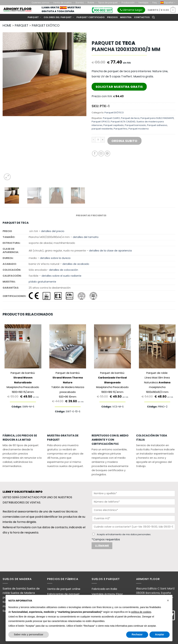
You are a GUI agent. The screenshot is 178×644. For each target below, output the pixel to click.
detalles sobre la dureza (55, 258)
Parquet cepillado (114, 125)
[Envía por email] (101, 153)
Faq (155, 3)
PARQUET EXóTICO (46, 25)
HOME (7, 25)
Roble (91, 3)
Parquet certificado (91, 17)
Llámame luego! (131, 10)
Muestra (126, 17)
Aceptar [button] (160, 634)
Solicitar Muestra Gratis (119, 87)
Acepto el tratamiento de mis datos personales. (124, 534)
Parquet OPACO (101, 122)
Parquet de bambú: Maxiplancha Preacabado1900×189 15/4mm (112, 382)
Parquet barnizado (135, 125)
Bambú (80, 3)
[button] (168, 600)
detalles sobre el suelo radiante (61, 276)
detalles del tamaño (86, 237)
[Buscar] (153, 17)
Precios (112, 17)
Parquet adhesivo (157, 125)
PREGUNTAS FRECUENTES (91, 215)
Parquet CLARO (111, 118)
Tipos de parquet (108, 3)
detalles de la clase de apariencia (110, 251)
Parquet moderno (139, 129)
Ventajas (143, 3)
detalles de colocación (64, 270)
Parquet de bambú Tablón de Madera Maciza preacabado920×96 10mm (68, 385)
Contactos (142, 17)
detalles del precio (53, 231)
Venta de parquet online (64, 589)
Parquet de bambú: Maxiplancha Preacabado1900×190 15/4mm (23, 382)
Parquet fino (121, 129)
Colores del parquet (59, 17)
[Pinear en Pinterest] (107, 153)
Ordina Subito (124, 141)
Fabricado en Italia (104, 589)
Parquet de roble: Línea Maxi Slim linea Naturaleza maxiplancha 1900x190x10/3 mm (157, 382)
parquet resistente (102, 129)
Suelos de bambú (15, 589)
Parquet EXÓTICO (114, 113)
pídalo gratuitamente (42, 282)
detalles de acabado (76, 264)
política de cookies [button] (141, 612)
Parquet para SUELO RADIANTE (157, 118)
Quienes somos (40, 3)
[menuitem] (168, 3)
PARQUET (22, 25)
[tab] (91, 216)
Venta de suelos (62, 3)
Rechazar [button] (137, 634)
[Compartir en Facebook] (95, 153)
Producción (128, 3)
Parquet (34, 17)
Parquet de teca (130, 118)
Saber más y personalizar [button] (29, 634)
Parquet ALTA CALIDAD (123, 122)
